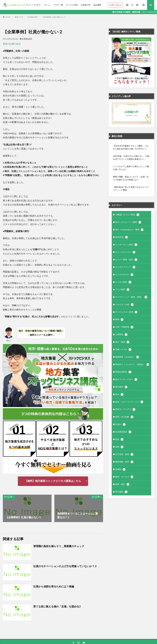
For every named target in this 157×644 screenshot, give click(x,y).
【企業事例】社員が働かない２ (54, 17)
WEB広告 (122, 237)
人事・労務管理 (124, 327)
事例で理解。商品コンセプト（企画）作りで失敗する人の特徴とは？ (131, 178)
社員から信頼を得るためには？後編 (54, 586)
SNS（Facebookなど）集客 (129, 230)
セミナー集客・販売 (126, 260)
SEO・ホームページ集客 (128, 222)
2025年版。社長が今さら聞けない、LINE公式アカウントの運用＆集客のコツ (131, 158)
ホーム (47, 5)
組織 (119, 447)
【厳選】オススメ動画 (127, 215)
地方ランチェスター (126, 380)
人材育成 (121, 335)
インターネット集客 (126, 245)
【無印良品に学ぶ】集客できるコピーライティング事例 (131, 188)
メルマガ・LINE (124, 305)
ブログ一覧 (58, 5)
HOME (8, 17)
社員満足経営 (33, 17)
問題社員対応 (123, 372)
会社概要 (97, 5)
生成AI (120, 424)
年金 (119, 394)
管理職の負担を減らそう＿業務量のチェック (59, 546)
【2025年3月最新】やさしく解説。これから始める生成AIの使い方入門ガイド (131, 147)
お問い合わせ (116, 5)
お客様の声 (86, 5)
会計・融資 (122, 342)
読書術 (120, 469)
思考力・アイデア (125, 409)
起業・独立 (122, 484)
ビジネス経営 (123, 282)
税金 (119, 439)
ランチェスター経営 (126, 312)
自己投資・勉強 (124, 454)
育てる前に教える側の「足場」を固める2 (57, 606)
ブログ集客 (122, 290)
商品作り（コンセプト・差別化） (132, 365)
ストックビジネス (125, 252)
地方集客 (121, 387)
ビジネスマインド (125, 267)
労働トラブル (123, 350)
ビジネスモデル (124, 275)
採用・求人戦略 (124, 417)
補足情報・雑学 (124, 462)
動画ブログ (19, 17)
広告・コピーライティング (129, 402)
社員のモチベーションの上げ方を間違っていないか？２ (65, 566)
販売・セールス (124, 477)
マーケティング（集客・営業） (131, 297)
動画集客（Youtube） (127, 357)
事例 (119, 320)
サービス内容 (72, 5)
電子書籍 (121, 492)
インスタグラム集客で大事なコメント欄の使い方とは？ (131, 168)
